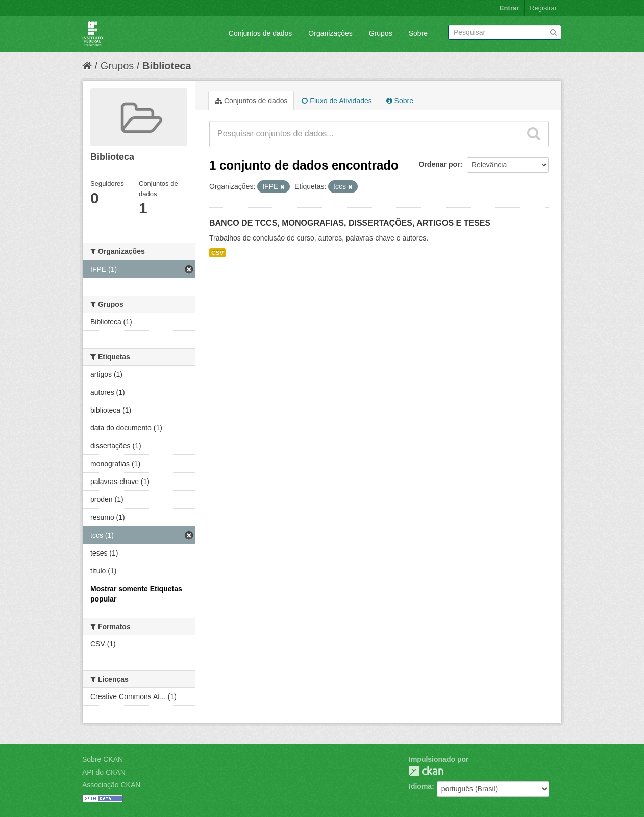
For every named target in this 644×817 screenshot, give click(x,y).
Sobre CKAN (103, 759)
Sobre (418, 33)
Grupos (381, 33)
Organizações (330, 33)
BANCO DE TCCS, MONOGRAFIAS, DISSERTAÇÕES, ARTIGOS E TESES (350, 223)
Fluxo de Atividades (337, 101)
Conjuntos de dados (261, 33)
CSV (217, 253)
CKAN (426, 771)
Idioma (420, 786)
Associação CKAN (111, 785)
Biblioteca (167, 66)
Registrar (543, 8)
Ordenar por (440, 164)
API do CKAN (104, 772)
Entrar (509, 8)
